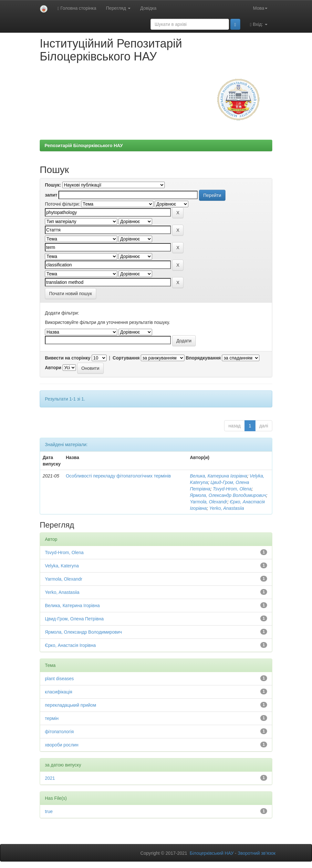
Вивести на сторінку (68, 358)
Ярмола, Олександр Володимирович (228, 495)
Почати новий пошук (71, 294)
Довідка (148, 8)
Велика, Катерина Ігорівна (218, 476)
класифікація (59, 692)
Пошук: (53, 185)
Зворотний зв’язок (257, 853)
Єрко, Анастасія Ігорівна (70, 645)
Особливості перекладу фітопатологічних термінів (118, 476)
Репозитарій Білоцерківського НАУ (84, 145)
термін (52, 718)
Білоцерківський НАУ (212, 853)
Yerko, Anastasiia (227, 508)
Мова (260, 8)
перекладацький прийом (71, 705)
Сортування (126, 358)
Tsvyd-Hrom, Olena (232, 489)
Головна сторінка (77, 8)
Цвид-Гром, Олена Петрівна (74, 619)
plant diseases (59, 679)
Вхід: (259, 24)
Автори (53, 368)
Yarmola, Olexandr (209, 502)
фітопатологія (59, 732)
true (49, 811)
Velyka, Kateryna (62, 566)
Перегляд (118, 8)
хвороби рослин (62, 745)
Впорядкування (203, 358)
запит (51, 195)
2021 (50, 778)
